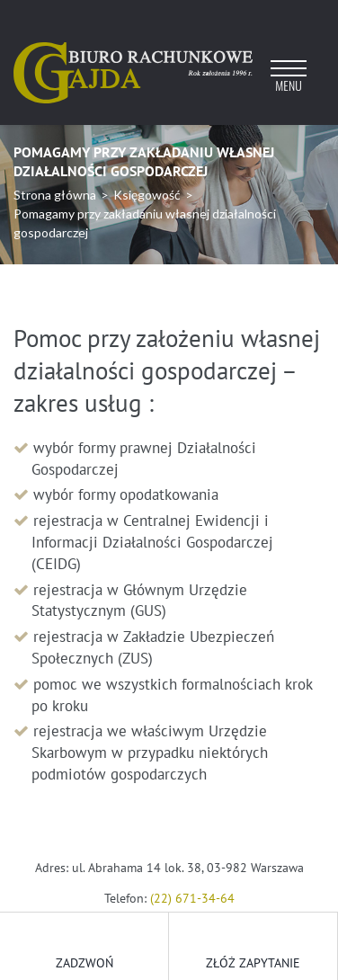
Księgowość (147, 195)
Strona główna (55, 195)
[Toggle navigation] (289, 82)
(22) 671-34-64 (192, 898)
